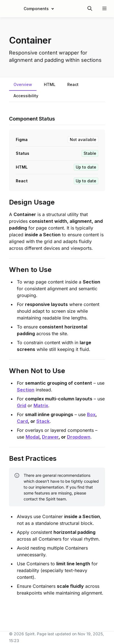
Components (36, 9)
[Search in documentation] (90, 8)
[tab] (23, 85)
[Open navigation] (104, 8)
